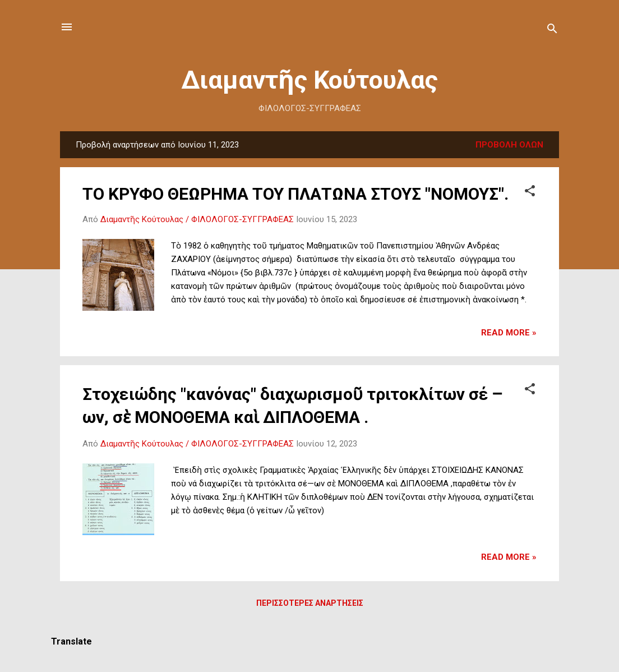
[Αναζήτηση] (552, 31)
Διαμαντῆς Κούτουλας (309, 80)
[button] (530, 193)
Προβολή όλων (509, 145)
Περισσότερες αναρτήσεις (310, 603)
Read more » (509, 333)
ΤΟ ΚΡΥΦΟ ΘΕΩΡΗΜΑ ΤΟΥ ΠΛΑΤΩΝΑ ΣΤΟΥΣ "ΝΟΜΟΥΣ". (295, 194)
